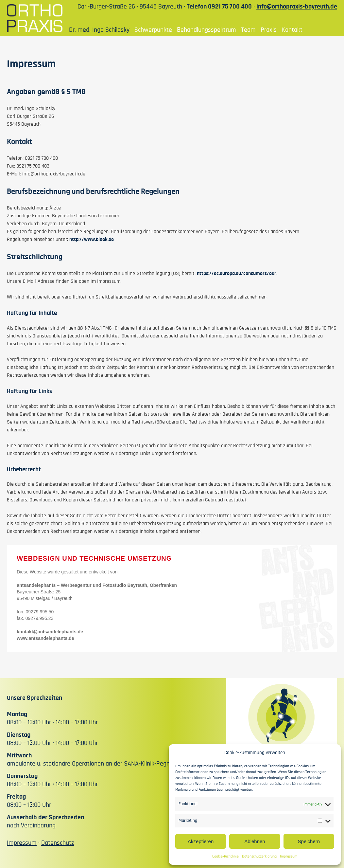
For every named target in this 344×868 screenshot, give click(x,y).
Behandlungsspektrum (206, 30)
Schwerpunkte (153, 30)
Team (248, 30)
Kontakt (292, 30)
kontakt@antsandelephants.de (50, 632)
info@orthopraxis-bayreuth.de (297, 7)
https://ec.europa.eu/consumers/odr (237, 273)
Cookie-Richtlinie (225, 856)
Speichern (309, 841)
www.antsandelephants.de (45, 638)
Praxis (269, 30)
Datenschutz (58, 843)
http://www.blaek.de (92, 239)
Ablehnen (255, 841)
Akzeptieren (201, 841)
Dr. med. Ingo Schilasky (99, 30)
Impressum (289, 856)
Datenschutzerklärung (259, 856)
